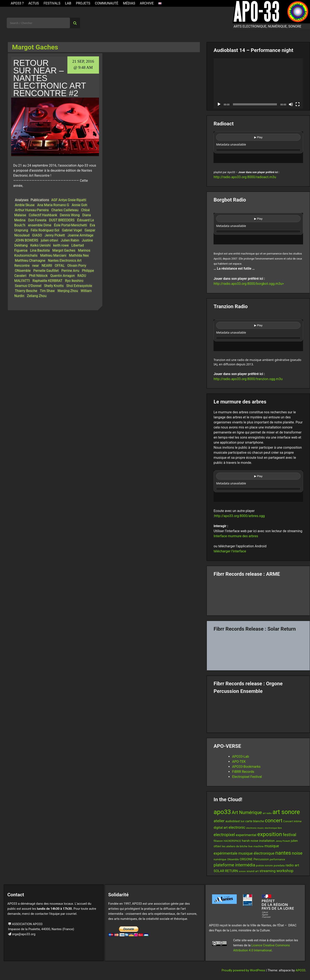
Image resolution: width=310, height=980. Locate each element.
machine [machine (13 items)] (259, 846)
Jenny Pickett (55, 235)
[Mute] (291, 104)
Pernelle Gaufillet (46, 271)
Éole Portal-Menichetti (70, 225)
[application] (258, 83)
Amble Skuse (25, 205)
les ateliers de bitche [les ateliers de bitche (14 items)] (235, 846)
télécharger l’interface (230, 551)
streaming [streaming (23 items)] (267, 871)
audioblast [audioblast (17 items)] (233, 821)
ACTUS (34, 3)
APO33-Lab (241, 757)
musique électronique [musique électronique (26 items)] (256, 853)
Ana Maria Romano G (53, 205)
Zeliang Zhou (37, 296)
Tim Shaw (47, 291)
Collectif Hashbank (43, 215)
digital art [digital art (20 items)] (221, 828)
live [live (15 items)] (250, 846)
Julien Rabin (70, 240)
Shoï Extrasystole (79, 286)
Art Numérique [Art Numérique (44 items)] (247, 812)
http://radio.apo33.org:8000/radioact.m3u (245, 177)
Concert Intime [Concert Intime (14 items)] (292, 821)
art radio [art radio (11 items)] (267, 813)
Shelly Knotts (54, 286)
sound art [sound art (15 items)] (253, 871)
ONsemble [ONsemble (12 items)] (233, 859)
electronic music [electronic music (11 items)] (255, 828)
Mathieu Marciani (53, 255)
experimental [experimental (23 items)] (246, 835)
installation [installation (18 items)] (267, 841)
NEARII (47, 266)
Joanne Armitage (80, 235)
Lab (68, 3)
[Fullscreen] (298, 104)
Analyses (22, 200)
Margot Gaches (64, 250)
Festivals (52, 3)
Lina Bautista (40, 250)
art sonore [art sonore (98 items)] (286, 812)
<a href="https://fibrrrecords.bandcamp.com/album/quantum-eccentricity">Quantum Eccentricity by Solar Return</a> (258, 650)
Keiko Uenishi (40, 245)
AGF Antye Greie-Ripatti (69, 200)
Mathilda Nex (79, 255)
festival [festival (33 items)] (290, 835)
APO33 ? (17, 3)
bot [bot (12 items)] (243, 821)
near (35, 266)
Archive (147, 3)
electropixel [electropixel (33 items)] (224, 835)
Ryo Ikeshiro (74, 281)
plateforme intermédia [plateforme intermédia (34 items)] (234, 865)
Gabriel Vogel (72, 230)
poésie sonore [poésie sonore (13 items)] (265, 865)
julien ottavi (49, 240)
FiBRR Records (243, 772)
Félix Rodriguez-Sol (45, 230)
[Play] (219, 104)
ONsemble (23, 271)
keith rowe (61, 245)
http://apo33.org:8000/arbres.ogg (240, 516)
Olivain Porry (77, 266)
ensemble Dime (40, 225)
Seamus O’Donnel (28, 286)
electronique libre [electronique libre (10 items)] (273, 828)
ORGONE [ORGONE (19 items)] (246, 859)
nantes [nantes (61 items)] (283, 853)
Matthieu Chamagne (30, 261)
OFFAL (60, 266)
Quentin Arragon (63, 276)
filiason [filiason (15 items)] (218, 841)
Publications (40, 200)
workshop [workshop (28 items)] (285, 871)
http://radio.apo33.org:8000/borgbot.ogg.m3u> (249, 284)
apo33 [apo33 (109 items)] (222, 812)
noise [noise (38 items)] (297, 853)
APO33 (301, 970)
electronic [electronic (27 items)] (237, 827)
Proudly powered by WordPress (244, 970)
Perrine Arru (70, 271)
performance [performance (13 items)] (277, 859)
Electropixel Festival (247, 777)
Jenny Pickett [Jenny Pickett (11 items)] (283, 841)
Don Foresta (37, 220)
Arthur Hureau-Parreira (32, 210)
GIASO (37, 235)
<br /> (258, 147)
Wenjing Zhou (68, 291)
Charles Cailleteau (65, 210)
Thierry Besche (26, 291)
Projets (83, 3)
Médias (129, 3)
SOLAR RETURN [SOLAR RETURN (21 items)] (226, 871)
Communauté (107, 3)
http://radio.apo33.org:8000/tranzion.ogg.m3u (248, 379)
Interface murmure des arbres (236, 536)
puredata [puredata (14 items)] (279, 865)
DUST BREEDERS (62, 220)
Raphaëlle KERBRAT (47, 281)
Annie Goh (80, 205)
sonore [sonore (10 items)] (242, 871)
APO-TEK (239, 762)
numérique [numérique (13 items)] (220, 859)
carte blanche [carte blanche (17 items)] (255, 821)
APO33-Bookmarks (246, 767)
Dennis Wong (70, 215)
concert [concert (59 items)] (274, 820)
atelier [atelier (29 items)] (219, 821)
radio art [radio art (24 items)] (292, 865)
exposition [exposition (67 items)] (270, 834)
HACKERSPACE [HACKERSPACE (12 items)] (232, 841)
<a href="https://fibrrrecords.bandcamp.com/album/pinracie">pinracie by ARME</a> (258, 595)
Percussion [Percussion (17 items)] (261, 859)
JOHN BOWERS (27, 240)
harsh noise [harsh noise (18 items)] (250, 841)
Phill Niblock (38, 276)
